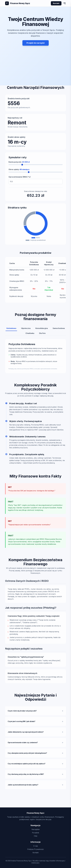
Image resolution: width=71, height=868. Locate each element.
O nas (36, 846)
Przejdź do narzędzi (36, 43)
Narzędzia (35, 829)
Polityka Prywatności (35, 849)
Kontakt (56, 3)
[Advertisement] (36, 60)
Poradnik (36, 833)
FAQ (36, 836)
